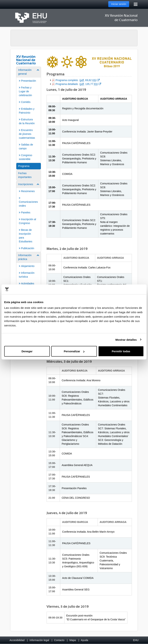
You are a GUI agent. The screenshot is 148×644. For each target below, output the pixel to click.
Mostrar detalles (126, 340)
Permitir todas (121, 351)
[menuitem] (29, 114)
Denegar (27, 351)
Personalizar (74, 351)
